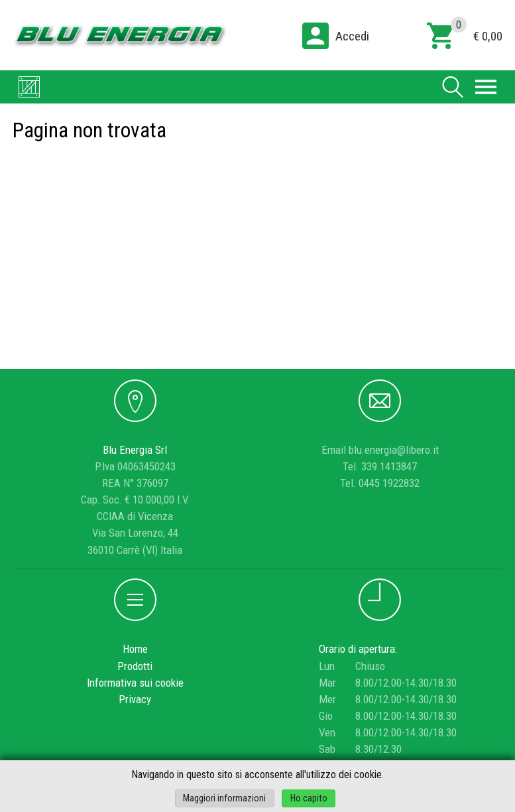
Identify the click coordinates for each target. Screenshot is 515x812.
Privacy (135, 699)
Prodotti (135, 666)
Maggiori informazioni (224, 798)
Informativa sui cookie (135, 683)
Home (135, 649)
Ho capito (309, 798)
